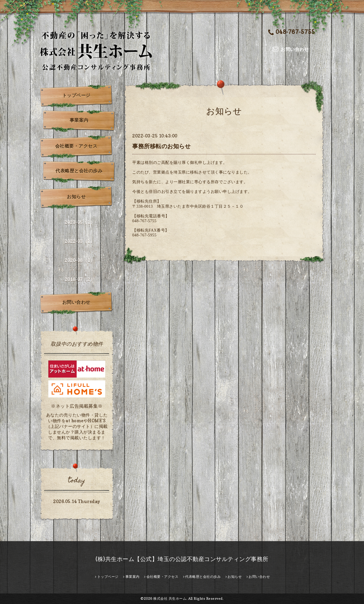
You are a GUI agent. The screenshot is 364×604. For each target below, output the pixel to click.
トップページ (76, 95)
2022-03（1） (80, 241)
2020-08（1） (80, 260)
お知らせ (76, 197)
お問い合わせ (76, 302)
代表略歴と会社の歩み (79, 171)
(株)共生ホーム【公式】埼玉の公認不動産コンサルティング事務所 (182, 559)
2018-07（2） (80, 279)
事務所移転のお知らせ (161, 146)
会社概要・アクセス (76, 146)
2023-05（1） (80, 222)
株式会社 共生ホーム (170, 598)
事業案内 (79, 120)
